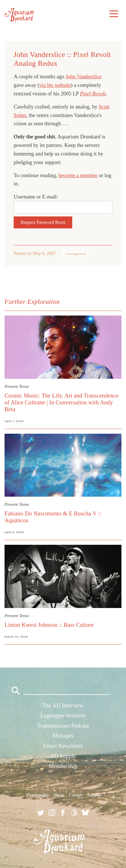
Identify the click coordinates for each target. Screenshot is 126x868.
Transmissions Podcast (63, 726)
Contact (76, 795)
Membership (63, 766)
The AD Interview (63, 705)
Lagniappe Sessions (63, 715)
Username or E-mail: (36, 197)
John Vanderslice (84, 76)
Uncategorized (76, 254)
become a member (78, 175)
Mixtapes (63, 736)
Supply (94, 795)
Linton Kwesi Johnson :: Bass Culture (49, 625)
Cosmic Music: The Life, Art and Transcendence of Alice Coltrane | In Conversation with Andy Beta (62, 402)
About (59, 795)
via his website (55, 85)
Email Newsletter (63, 746)
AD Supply (63, 756)
